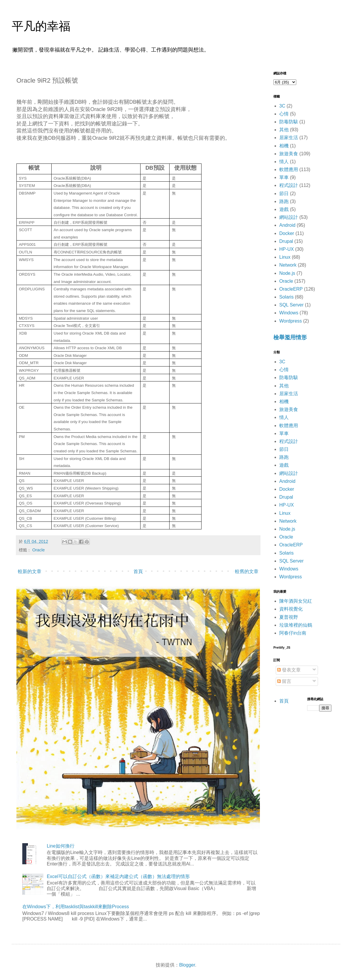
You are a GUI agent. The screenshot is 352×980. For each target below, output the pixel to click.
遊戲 (284, 209)
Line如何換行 (60, 846)
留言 (284, 681)
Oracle (38, 550)
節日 (284, 194)
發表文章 (289, 670)
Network (288, 265)
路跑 (284, 201)
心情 (284, 114)
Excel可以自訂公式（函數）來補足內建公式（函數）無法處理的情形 (118, 876)
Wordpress (291, 321)
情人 (284, 162)
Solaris (286, 297)
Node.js (287, 273)
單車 (284, 177)
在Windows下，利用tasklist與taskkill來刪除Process (76, 907)
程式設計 (289, 185)
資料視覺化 (291, 609)
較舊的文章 (247, 571)
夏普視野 (289, 617)
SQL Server (291, 305)
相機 (284, 146)
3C (282, 106)
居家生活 (289, 138)
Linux (285, 257)
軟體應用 (289, 169)
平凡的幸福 (41, 26)
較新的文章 (30, 571)
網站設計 (289, 217)
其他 (284, 130)
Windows (289, 313)
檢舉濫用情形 (290, 337)
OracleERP (291, 289)
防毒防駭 (289, 122)
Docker (287, 233)
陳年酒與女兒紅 (296, 601)
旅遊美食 (289, 154)
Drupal (286, 241)
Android (287, 225)
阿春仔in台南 (293, 633)
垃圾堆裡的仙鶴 (296, 625)
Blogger (187, 965)
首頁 (138, 571)
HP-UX (287, 249)
